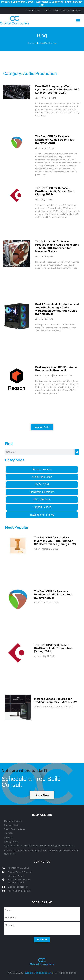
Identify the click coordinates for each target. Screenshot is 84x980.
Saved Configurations (68, 10)
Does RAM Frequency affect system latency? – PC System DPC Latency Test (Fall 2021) (57, 89)
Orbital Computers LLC (39, 973)
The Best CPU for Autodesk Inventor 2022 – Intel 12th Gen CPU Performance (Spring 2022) (55, 541)
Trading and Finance (42, 515)
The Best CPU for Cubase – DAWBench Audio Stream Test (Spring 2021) (54, 191)
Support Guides (42, 507)
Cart (47, 10)
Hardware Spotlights (42, 492)
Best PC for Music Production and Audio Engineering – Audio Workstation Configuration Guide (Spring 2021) (57, 309)
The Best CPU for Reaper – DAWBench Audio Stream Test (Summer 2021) (54, 140)
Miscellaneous (42, 500)
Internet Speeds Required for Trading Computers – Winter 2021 (56, 700)
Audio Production (42, 477)
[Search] (77, 452)
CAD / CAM (42, 484)
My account (33, 10)
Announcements (42, 469)
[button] (78, 21)
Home (30, 43)
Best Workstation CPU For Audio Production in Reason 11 (56, 369)
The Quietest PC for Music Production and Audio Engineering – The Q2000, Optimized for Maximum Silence (57, 246)
